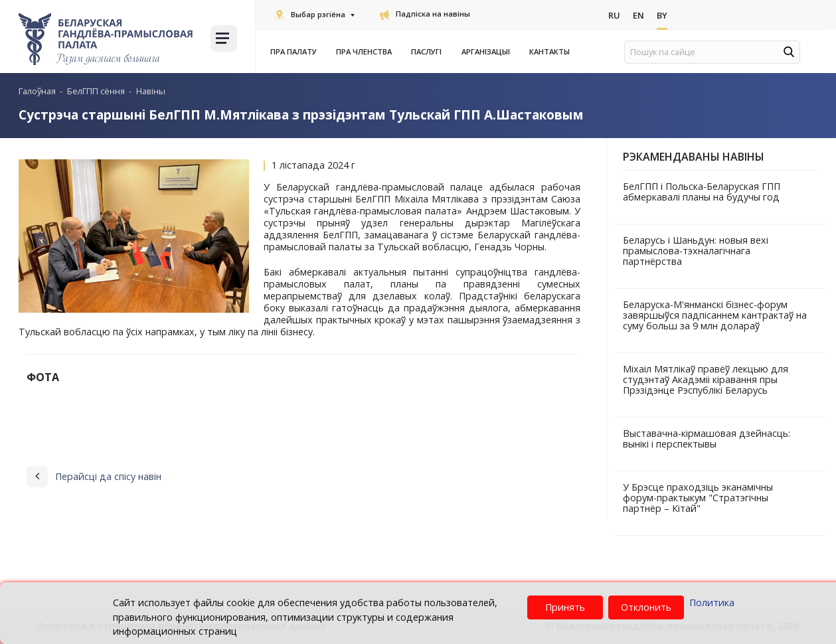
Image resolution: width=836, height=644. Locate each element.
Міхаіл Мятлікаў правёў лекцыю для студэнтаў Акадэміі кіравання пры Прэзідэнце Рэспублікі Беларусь (706, 379)
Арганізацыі (488, 52)
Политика (712, 603)
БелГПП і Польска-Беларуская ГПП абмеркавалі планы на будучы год (702, 192)
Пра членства (367, 52)
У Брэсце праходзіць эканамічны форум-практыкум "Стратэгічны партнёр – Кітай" (698, 498)
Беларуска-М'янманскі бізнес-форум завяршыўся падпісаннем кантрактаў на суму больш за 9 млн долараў (715, 315)
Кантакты (549, 52)
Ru (614, 15)
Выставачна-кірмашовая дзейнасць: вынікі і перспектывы (707, 439)
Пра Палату (296, 52)
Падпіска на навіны (425, 14)
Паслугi (429, 52)
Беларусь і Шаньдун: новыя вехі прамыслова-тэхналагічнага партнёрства (696, 251)
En (638, 15)
